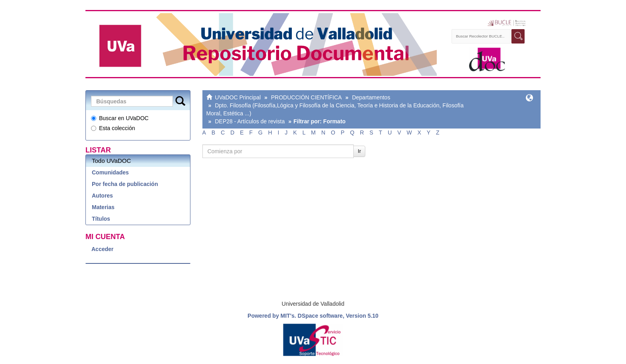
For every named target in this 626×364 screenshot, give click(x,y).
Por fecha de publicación (125, 184)
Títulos (101, 219)
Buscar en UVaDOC (120, 118)
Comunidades (110, 172)
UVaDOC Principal (238, 97)
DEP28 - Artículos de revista (250, 121)
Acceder (102, 249)
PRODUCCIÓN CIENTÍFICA (306, 97)
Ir (359, 151)
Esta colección (113, 128)
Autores (102, 196)
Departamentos (371, 97)
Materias (103, 207)
